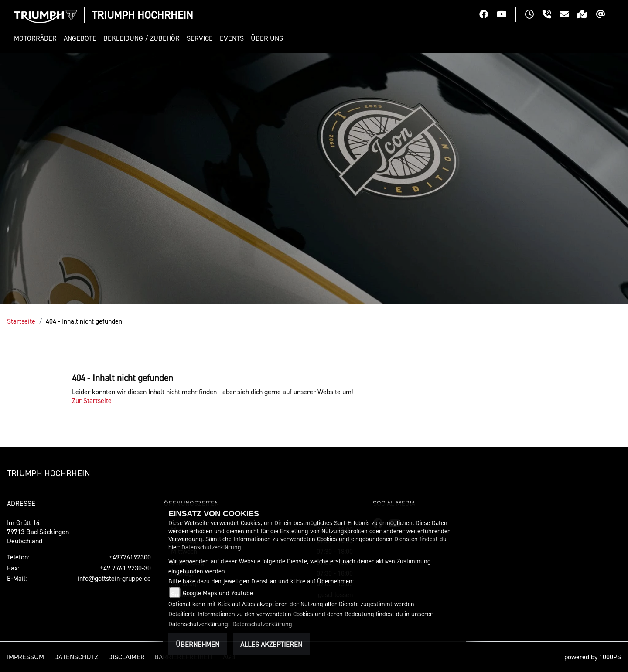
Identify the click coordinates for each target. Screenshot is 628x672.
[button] (37, 38)
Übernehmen (198, 644)
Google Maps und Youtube (218, 593)
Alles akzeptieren (271, 644)
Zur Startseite (92, 400)
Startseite (21, 321)
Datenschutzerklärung (211, 547)
